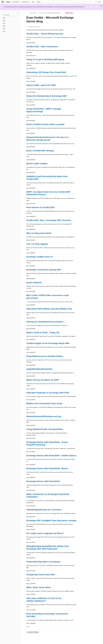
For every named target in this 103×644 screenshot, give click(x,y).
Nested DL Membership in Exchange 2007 (47, 96)
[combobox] (10, 15)
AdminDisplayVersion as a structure (44, 510)
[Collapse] (18, 12)
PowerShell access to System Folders (45, 356)
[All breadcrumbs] (28, 13)
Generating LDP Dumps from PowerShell (46, 72)
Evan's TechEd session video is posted (45, 124)
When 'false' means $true (39, 587)
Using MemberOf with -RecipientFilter (45, 429)
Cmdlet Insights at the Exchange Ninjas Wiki (48, 343)
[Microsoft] (3, 2)
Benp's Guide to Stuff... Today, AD (43, 332)
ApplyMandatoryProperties (39, 369)
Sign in (100, 2)
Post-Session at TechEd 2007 (41, 207)
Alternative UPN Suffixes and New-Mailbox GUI (49, 309)
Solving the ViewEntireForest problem (45, 322)
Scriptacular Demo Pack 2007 (41, 575)
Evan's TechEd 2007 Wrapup (40, 151)
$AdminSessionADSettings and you (44, 416)
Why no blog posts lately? (39, 233)
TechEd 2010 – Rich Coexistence (42, 47)
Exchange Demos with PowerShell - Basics (47, 468)
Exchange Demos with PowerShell (43, 481)
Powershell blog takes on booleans (43, 562)
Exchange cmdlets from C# (40, 257)
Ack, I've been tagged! (37, 244)
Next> (28, 627)
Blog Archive (33, 13)
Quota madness (34, 282)
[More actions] (75, 13)
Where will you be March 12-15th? (43, 380)
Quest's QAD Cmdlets (37, 164)
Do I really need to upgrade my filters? (45, 533)
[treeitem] (10, 18)
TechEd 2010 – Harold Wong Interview (45, 34)
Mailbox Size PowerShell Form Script (44, 403)
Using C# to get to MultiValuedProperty (45, 59)
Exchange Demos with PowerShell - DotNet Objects (51, 456)
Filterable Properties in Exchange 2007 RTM (48, 393)
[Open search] (96, 2)
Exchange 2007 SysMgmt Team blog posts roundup (51, 520)
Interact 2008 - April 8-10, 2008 (41, 85)
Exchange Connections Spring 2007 (44, 270)
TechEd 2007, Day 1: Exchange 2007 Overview (49, 220)
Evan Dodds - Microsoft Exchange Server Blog (49, 13)
